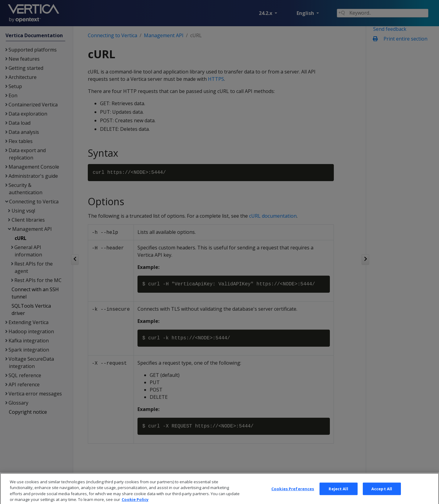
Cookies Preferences (293, 498)
